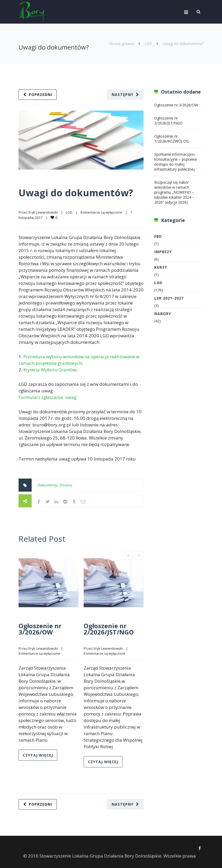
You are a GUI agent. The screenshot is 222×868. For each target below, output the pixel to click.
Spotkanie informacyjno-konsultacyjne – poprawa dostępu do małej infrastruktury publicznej (175, 162)
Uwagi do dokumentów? (76, 193)
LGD (148, 44)
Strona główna (122, 44)
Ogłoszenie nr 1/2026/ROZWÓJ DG (172, 139)
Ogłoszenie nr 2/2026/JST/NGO (109, 629)
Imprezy (163, 252)
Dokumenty (47, 485)
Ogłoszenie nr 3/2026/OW (40, 629)
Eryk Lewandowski (43, 212)
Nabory (163, 314)
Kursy (161, 267)
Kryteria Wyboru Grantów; (50, 370)
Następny (123, 94)
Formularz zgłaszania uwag (48, 397)
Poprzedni (40, 94)
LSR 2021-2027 (169, 298)
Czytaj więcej (38, 755)
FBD (158, 236)
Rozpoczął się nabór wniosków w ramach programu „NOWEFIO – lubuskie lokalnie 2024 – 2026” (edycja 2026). (174, 192)
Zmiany (66, 485)
